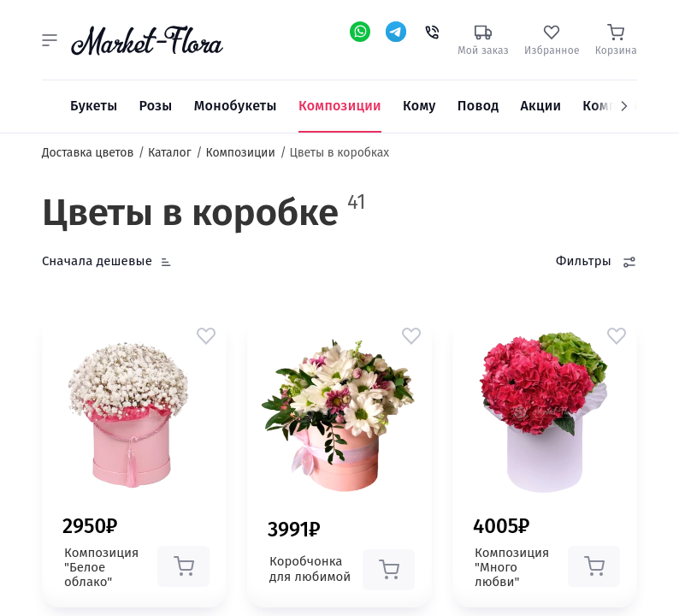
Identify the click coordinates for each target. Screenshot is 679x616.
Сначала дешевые (97, 261)
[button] (50, 40)
